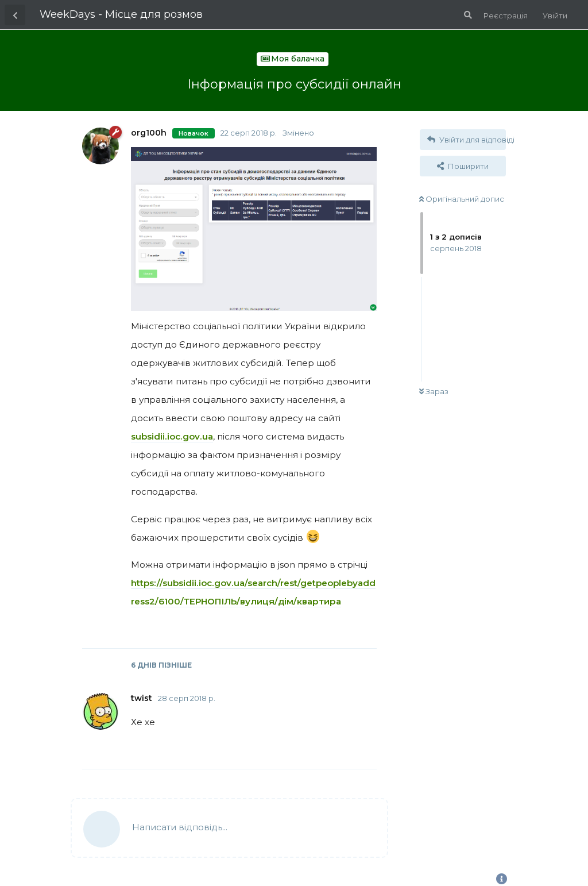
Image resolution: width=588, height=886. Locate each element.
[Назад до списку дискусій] (15, 15)
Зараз (434, 391)
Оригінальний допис (462, 199)
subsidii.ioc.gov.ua (172, 436)
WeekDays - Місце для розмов (121, 14)
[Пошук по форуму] (467, 15)
